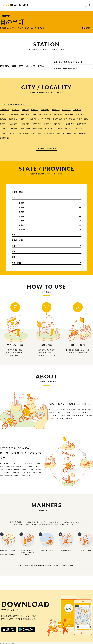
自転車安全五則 (40, 565)
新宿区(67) (35, 110)
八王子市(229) (82, 119)
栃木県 (22, 207)
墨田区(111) (66, 110)
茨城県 (22, 203)
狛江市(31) (69, 128)
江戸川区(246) (70, 119)
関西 (14, 246)
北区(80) (3, 119)
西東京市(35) (71, 133)
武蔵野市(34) (15, 124)
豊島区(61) (80, 114)
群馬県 (22, 212)
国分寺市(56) (38, 128)
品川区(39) (4, 114)
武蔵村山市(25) (29, 133)
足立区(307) (46, 119)
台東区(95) (56, 110)
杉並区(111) (69, 114)
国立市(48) (49, 128)
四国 (14, 251)
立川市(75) (4, 124)
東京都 (22, 225)
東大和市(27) (80, 128)
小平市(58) (4, 128)
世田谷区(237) (36, 114)
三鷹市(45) (26, 124)
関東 (14, 198)
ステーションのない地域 (45, 149)
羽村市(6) (61, 133)
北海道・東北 (17, 192)
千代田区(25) (5, 110)
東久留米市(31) (15, 133)
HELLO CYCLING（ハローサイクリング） (16, 6)
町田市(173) (70, 124)
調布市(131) (59, 124)
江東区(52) (77, 110)
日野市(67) (14, 128)
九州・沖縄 (16, 263)
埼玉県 (22, 216)
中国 (14, 257)
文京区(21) (45, 110)
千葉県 (22, 221)
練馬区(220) (35, 119)
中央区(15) (16, 110)
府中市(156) (37, 124)
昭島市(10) (48, 124)
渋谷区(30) (48, 114)
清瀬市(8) (4, 133)
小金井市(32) (82, 124)
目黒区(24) (14, 114)
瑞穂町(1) (82, 133)
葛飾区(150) (57, 119)
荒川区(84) (13, 119)
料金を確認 (86, 28)
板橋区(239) (24, 119)
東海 (14, 234)
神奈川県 (22, 230)
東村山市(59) (26, 128)
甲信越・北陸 (17, 240)
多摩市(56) (41, 133)
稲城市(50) (51, 133)
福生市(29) (59, 128)
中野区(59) (58, 114)
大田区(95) (25, 114)
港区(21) (26, 110)
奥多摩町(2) (4, 138)
